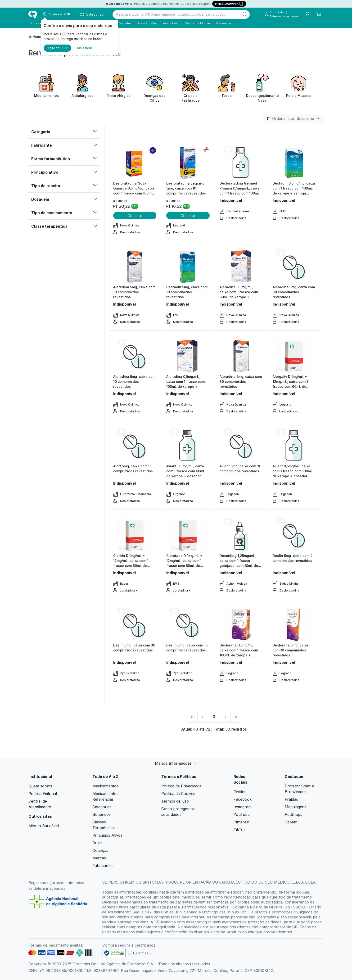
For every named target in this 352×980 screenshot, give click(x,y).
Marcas (99, 858)
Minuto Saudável (44, 826)
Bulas (97, 843)
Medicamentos (105, 786)
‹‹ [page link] (192, 717)
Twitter (240, 792)
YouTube (242, 814)
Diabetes (124, 23)
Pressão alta (146, 23)
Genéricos (223, 23)
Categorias (102, 807)
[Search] (245, 14)
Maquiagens (296, 807)
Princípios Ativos (107, 835)
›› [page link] (236, 717)
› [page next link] (226, 716)
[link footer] (114, 953)
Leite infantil (169, 23)
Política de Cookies (178, 794)
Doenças (100, 850)
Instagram (243, 807)
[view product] (135, 163)
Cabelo (291, 822)
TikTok (240, 830)
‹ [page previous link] (202, 716)
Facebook (243, 799)
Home (37, 37)
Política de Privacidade (181, 786)
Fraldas (291, 799)
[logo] (33, 14)
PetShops (293, 814)
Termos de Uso (175, 801)
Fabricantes (103, 866)
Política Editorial (43, 794)
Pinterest (241, 822)
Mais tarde (85, 48)
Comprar (135, 216)
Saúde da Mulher (197, 23)
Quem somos (40, 786)
